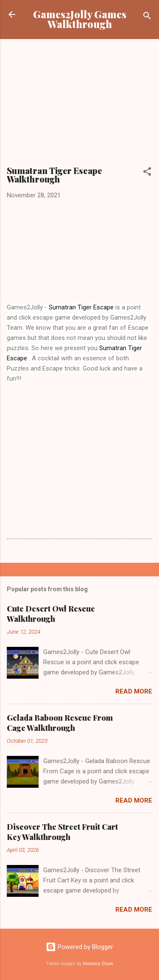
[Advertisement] (80, 105)
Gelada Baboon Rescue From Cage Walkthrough (60, 723)
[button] (147, 173)
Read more (134, 691)
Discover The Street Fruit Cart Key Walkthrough (62, 832)
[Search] (147, 17)
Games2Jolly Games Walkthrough (80, 19)
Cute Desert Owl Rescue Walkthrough (51, 614)
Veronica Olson (98, 964)
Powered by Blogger (79, 947)
